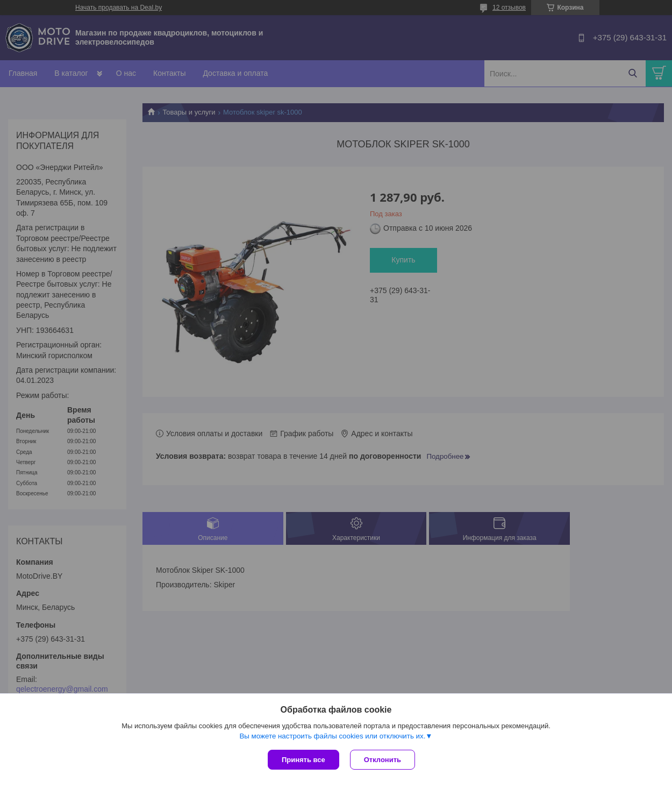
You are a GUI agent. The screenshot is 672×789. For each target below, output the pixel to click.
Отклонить (383, 760)
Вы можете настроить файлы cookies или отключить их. (332, 736)
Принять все (303, 760)
